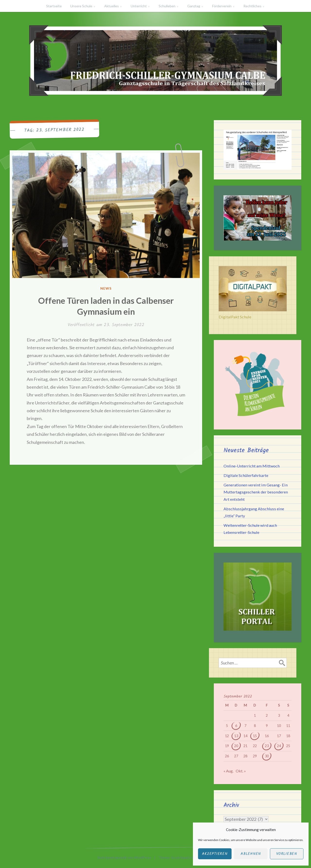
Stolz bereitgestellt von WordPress (124, 857)
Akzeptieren (215, 854)
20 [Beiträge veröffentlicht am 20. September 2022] (236, 746)
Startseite (54, 6)
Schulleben (167, 6)
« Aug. (229, 771)
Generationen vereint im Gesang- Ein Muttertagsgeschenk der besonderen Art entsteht (256, 492)
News (106, 288)
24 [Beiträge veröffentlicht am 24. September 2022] (279, 746)
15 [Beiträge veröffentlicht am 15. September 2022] (255, 736)
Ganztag (194, 6)
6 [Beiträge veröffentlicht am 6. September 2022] (236, 726)
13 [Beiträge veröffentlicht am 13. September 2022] (236, 736)
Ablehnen (251, 854)
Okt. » (241, 771)
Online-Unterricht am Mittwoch (252, 466)
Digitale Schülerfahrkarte (246, 475)
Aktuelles (112, 6)
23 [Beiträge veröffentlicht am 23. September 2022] (267, 746)
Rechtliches (252, 6)
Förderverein (222, 6)
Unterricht (139, 6)
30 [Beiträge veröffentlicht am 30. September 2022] (267, 756)
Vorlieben (287, 854)
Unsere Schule (81, 6)
